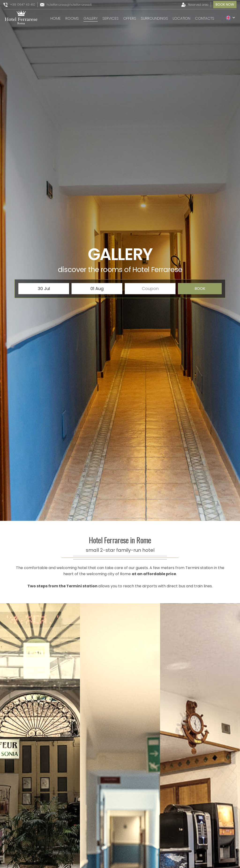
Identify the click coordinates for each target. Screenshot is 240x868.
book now (225, 4)
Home (56, 18)
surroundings (154, 18)
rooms (72, 18)
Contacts (205, 18)
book (200, 289)
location (182, 18)
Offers (130, 18)
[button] (231, 18)
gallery (91, 18)
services (111, 18)
